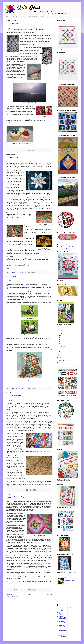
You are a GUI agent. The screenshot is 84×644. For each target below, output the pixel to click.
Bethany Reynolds (24, 163)
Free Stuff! (23, 16)
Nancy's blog (49, 287)
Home (7, 16)
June (61, 349)
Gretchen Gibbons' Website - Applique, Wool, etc (62, 618)
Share (70, 608)
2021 (60, 330)
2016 (60, 334)
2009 (60, 351)
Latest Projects (14, 16)
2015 (60, 336)
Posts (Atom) (15, 597)
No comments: (21, 388)
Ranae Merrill (25, 293)
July (61, 345)
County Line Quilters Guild (13, 502)
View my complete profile (70, 581)
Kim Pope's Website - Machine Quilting (62, 614)
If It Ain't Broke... (13, 23)
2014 (60, 338)
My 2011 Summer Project (16, 497)
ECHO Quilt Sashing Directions (36, 16)
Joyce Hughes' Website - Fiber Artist (62, 623)
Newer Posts (10, 594)
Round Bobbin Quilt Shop (62, 608)
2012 (60, 341)
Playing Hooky (12, 157)
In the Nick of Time (14, 396)
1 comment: (21, 150)
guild (27, 284)
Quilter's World (19, 343)
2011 (60, 343)
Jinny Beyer (34, 205)
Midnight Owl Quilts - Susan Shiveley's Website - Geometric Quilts (62, 628)
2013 (60, 340)
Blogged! (10, 280)
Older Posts (50, 594)
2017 (60, 332)
